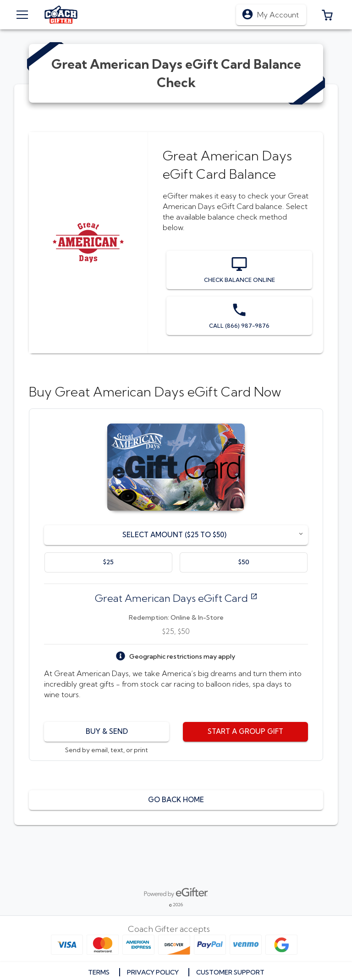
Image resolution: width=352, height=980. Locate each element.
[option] (108, 562)
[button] (327, 15)
